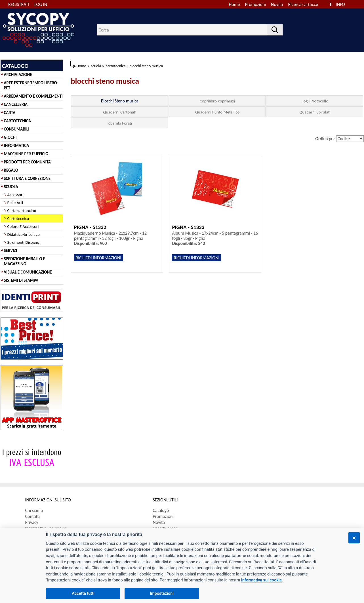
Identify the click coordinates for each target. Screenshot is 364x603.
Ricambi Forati (120, 123)
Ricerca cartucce (303, 4)
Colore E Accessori (23, 226)
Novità (277, 4)
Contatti (33, 516)
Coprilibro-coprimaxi (217, 101)
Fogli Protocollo (315, 101)
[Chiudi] (354, 538)
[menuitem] (306, 4)
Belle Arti (15, 203)
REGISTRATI (19, 4)
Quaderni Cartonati (120, 112)
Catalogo (161, 510)
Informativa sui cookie (261, 580)
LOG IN (41, 4)
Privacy (32, 522)
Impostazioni (162, 593)
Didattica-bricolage (24, 234)
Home (234, 4)
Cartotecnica (18, 218)
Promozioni (256, 4)
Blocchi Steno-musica (120, 101)
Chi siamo (34, 510)
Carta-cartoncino (22, 211)
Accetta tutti (83, 593)
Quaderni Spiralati (315, 112)
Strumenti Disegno (23, 242)
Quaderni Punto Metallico (217, 112)
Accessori (15, 195)
